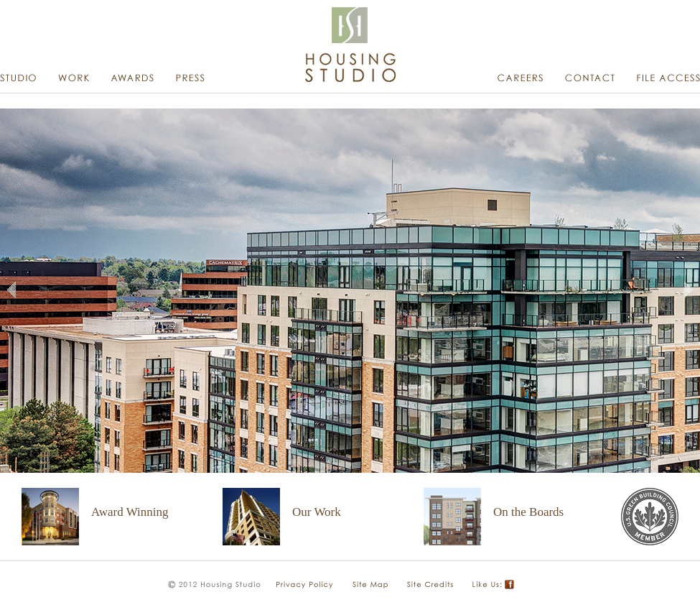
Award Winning (130, 512)
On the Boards (528, 512)
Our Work (317, 512)
